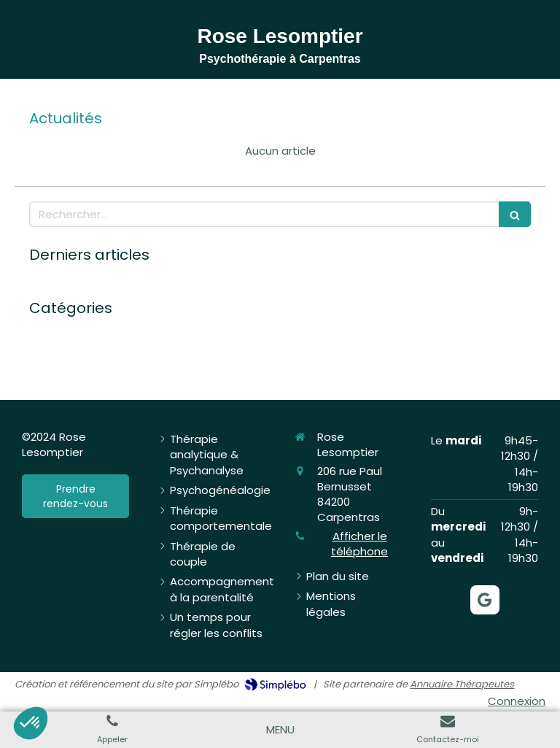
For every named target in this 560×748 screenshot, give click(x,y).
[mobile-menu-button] (280, 729)
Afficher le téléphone (359, 544)
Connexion (517, 701)
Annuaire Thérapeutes (462, 684)
